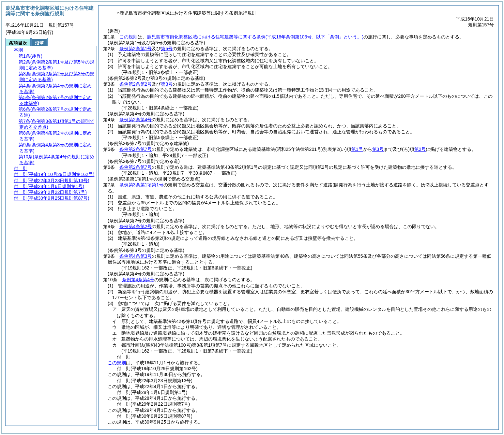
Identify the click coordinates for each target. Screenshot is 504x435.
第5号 (167, 49)
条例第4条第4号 (138, 280)
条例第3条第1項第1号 (141, 185)
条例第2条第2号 (136, 84)
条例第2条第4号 (136, 120)
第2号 (420, 149)
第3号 (167, 84)
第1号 (357, 149)
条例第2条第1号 (136, 49)
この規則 (129, 37)
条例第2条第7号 (136, 149)
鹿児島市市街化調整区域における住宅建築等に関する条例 (255, 37)
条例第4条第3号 (136, 256)
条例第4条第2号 (136, 226)
